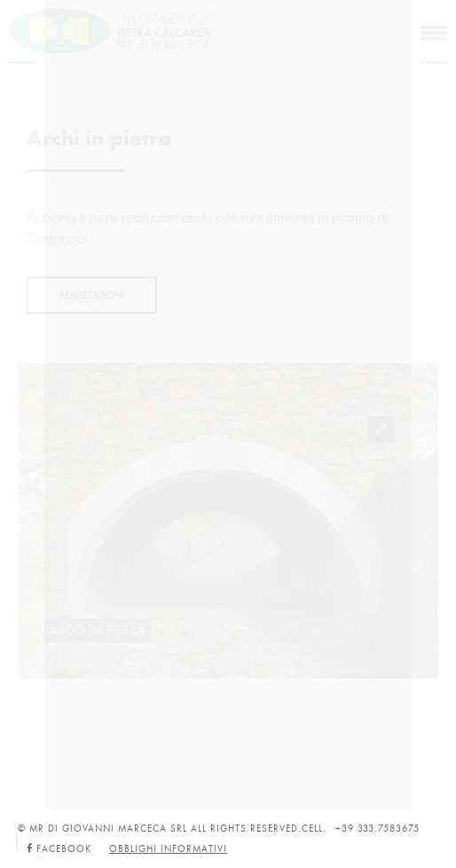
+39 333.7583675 (377, 829)
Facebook (59, 849)
